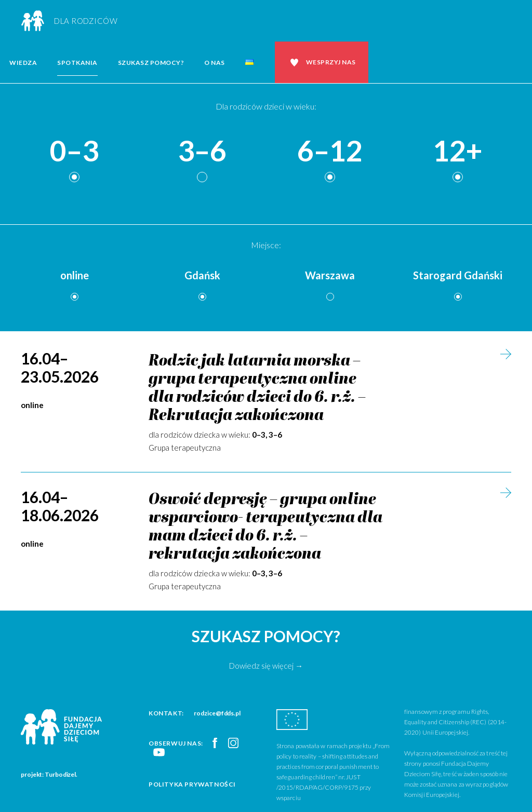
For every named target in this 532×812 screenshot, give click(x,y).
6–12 (330, 151)
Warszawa (330, 275)
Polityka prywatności (192, 784)
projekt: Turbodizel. (49, 774)
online (75, 275)
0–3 (74, 151)
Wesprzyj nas (331, 62)
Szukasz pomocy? (151, 63)
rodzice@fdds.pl (217, 713)
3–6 (202, 151)
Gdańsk (202, 275)
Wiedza (23, 63)
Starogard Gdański (458, 275)
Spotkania (77, 63)
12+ (458, 151)
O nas (215, 63)
